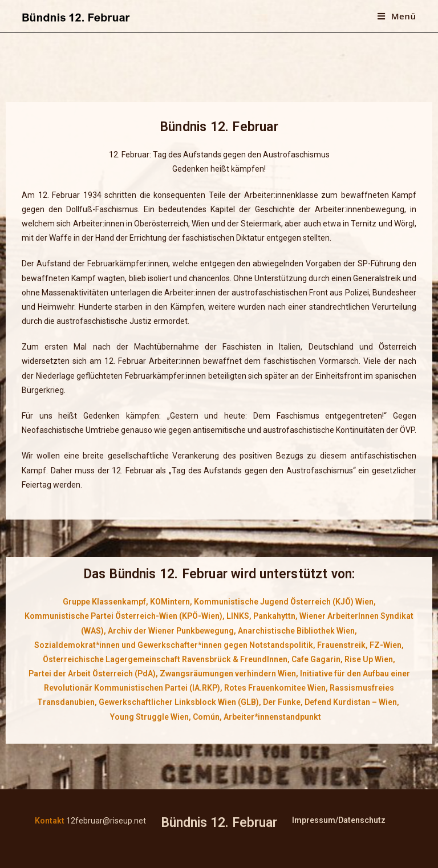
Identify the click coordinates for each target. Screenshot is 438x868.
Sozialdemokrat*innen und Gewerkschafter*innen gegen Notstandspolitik (174, 645)
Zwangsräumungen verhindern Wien (228, 674)
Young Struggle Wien (149, 717)
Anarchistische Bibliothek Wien (296, 631)
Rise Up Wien (369, 659)
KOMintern (170, 602)
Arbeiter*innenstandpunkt (272, 717)
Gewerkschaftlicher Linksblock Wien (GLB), (180, 702)
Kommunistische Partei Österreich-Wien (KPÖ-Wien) (123, 616)
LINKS (238, 616)
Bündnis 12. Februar (219, 823)
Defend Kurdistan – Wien (351, 702)
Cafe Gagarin (316, 659)
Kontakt (50, 821)
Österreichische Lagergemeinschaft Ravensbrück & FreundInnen (165, 659)
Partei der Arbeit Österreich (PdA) (92, 674)
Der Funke (282, 702)
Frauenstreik (341, 645)
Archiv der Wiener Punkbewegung (171, 631)
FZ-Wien (386, 645)
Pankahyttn (274, 616)
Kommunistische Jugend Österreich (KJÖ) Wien (284, 602)
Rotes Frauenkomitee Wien (275, 688)
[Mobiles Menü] (397, 16)
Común (206, 717)
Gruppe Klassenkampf (104, 602)
